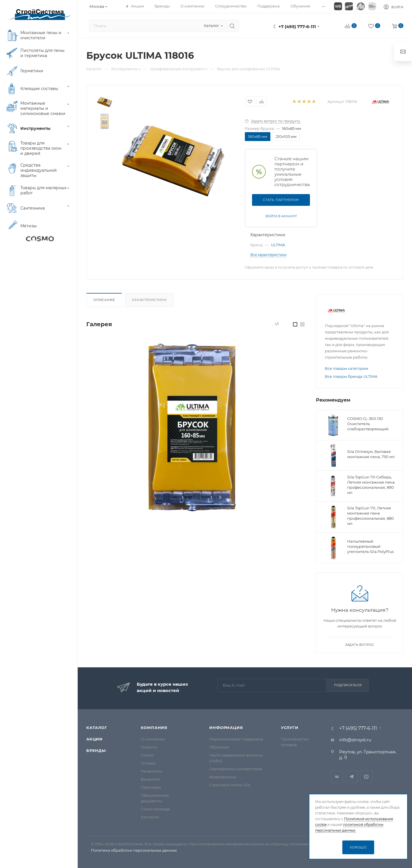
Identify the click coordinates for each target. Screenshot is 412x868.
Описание (104, 300)
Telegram (352, 777)
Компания (154, 728)
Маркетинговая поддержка (236, 739)
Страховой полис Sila (230, 785)
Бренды (96, 750)
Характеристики (149, 300)
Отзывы (148, 763)
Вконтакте (337, 777)
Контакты (150, 817)
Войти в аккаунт (281, 216)
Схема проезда (155, 809)
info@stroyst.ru (355, 740)
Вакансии (151, 779)
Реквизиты (151, 771)
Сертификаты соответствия (236, 769)
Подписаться (348, 685)
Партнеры (151, 787)
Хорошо (358, 847)
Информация (226, 728)
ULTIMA (278, 245)
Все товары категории (346, 368)
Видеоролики (223, 777)
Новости (149, 747)
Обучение (219, 747)
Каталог (97, 728)
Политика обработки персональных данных (134, 850)
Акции (94, 739)
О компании (153, 739)
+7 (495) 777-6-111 (297, 27)
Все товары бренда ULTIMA (351, 376)
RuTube (366, 777)
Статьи (147, 755)
